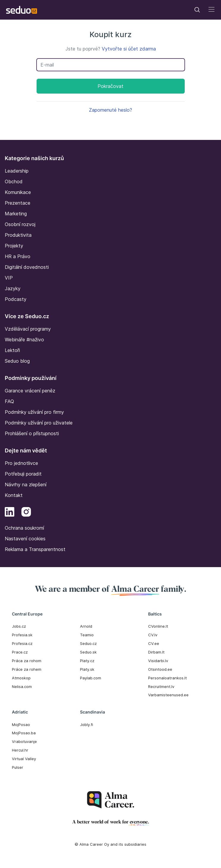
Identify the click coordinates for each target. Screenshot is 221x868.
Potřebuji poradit (23, 474)
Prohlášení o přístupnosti (32, 433)
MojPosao (21, 725)
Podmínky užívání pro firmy (34, 412)
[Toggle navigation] (197, 10)
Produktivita (18, 235)
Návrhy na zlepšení (26, 484)
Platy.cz (87, 661)
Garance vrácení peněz (30, 391)
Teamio (87, 635)
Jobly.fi (87, 725)
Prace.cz (20, 652)
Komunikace (18, 192)
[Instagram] (26, 513)
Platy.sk (87, 669)
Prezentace (18, 203)
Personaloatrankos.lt (167, 678)
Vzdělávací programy (28, 329)
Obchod (14, 182)
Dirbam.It (156, 652)
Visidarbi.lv (158, 661)
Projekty (14, 246)
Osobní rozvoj (20, 224)
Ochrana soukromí (24, 528)
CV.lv (153, 635)
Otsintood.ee (160, 669)
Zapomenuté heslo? (110, 110)
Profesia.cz (22, 643)
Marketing (16, 214)
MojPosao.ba (24, 733)
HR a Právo (18, 256)
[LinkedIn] (10, 513)
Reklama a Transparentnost (35, 549)
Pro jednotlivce (21, 463)
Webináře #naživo (24, 340)
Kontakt (14, 495)
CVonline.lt (158, 626)
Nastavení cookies (25, 539)
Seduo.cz (88, 643)
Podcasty (16, 299)
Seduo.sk (88, 652)
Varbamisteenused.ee (168, 695)
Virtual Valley (24, 759)
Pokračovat (110, 86)
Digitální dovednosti (27, 267)
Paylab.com (91, 678)
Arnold (86, 626)
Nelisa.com (22, 686)
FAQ (9, 401)
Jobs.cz (19, 626)
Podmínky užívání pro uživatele (39, 423)
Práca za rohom (27, 661)
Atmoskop (21, 678)
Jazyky (13, 288)
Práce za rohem (27, 669)
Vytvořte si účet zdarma (129, 49)
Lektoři (12, 350)
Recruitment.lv (161, 686)
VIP (9, 278)
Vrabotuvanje (24, 741)
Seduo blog (17, 361)
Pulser (18, 767)
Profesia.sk (22, 635)
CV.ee (154, 643)
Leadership (17, 171)
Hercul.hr (20, 750)
